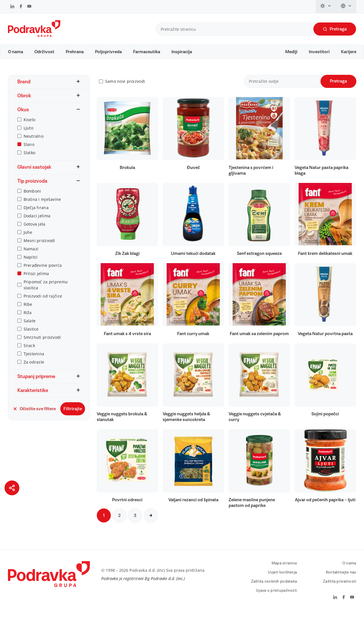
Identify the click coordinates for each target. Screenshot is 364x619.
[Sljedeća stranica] (151, 521)
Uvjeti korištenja (283, 578)
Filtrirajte (73, 414)
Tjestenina (34, 359)
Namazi (31, 254)
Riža (28, 318)
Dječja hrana (36, 213)
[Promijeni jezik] (346, 7)
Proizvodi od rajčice (43, 301)
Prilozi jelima (36, 279)
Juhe (28, 238)
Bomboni (32, 196)
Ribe (28, 310)
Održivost (44, 52)
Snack (29, 351)
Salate (30, 326)
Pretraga (335, 29)
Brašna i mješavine (42, 205)
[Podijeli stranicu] (12, 488)
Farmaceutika (147, 52)
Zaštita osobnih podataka (274, 587)
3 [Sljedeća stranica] (135, 521)
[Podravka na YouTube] (29, 7)
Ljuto (28, 133)
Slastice (31, 334)
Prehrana (75, 52)
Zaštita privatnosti (340, 587)
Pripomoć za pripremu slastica (46, 290)
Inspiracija (182, 52)
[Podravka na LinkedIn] (12, 7)
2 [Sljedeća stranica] (119, 521)
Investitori (319, 52)
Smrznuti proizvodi (42, 343)
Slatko (30, 158)
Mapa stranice (284, 569)
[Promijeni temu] (326, 7)
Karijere (349, 52)
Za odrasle (34, 367)
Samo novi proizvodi (125, 87)
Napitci (31, 262)
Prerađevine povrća (43, 271)
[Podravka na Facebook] (21, 7)
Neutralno (34, 142)
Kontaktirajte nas (341, 578)
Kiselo (30, 125)
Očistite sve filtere (34, 414)
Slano (29, 150)
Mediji (291, 52)
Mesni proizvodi (39, 246)
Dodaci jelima (37, 221)
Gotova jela (35, 229)
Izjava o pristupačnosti (276, 596)
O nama (15, 52)
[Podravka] (34, 36)
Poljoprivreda (108, 52)
